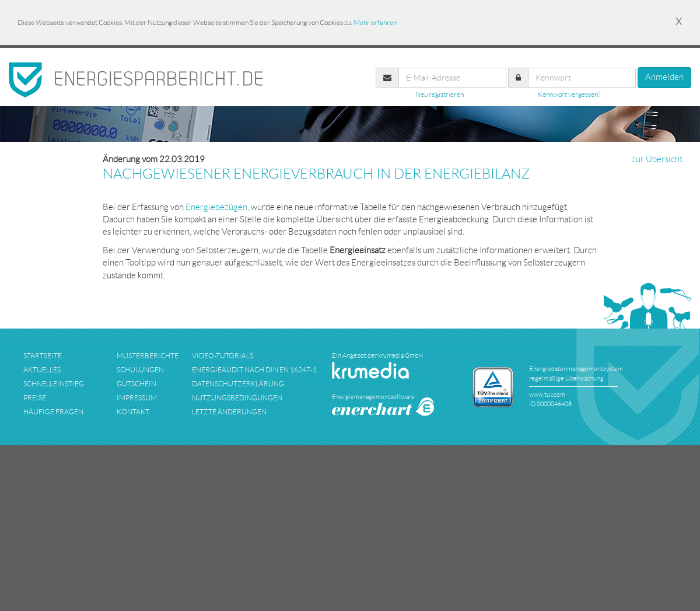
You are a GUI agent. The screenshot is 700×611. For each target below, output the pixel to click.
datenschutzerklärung (238, 384)
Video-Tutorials (223, 356)
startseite (43, 356)
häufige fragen (53, 412)
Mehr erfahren (375, 22)
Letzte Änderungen (229, 412)
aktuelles (42, 370)
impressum (137, 398)
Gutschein (136, 384)
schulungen (140, 370)
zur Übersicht (657, 159)
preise (35, 398)
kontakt (133, 412)
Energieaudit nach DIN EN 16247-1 (254, 370)
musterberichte (148, 356)
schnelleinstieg (54, 384)
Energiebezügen (216, 207)
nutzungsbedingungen (237, 398)
